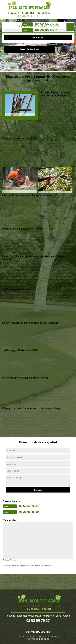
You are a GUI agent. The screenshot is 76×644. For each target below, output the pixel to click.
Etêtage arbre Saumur (37, 588)
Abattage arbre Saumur (37, 579)
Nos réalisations (30, 49)
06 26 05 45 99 (47, 30)
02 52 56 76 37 (47, 24)
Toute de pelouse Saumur (59, 580)
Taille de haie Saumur (12, 588)
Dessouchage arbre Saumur (36, 583)
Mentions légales (38, 639)
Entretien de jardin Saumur (11, 583)
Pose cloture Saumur (12, 579)
